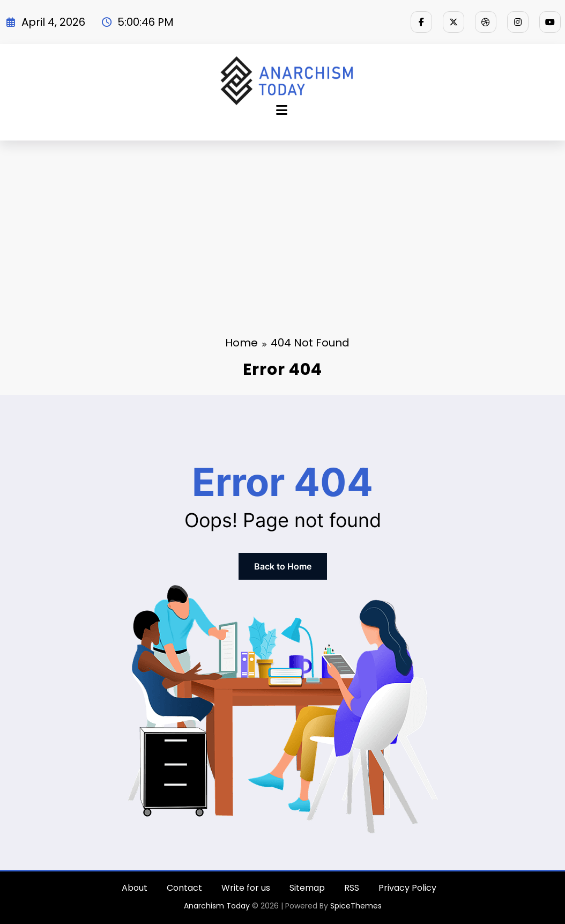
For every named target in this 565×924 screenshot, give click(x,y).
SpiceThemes (356, 906)
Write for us (246, 888)
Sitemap (307, 888)
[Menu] (282, 110)
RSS (352, 888)
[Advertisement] (282, 221)
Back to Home (283, 566)
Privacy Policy (407, 888)
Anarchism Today (217, 906)
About (135, 888)
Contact (184, 888)
